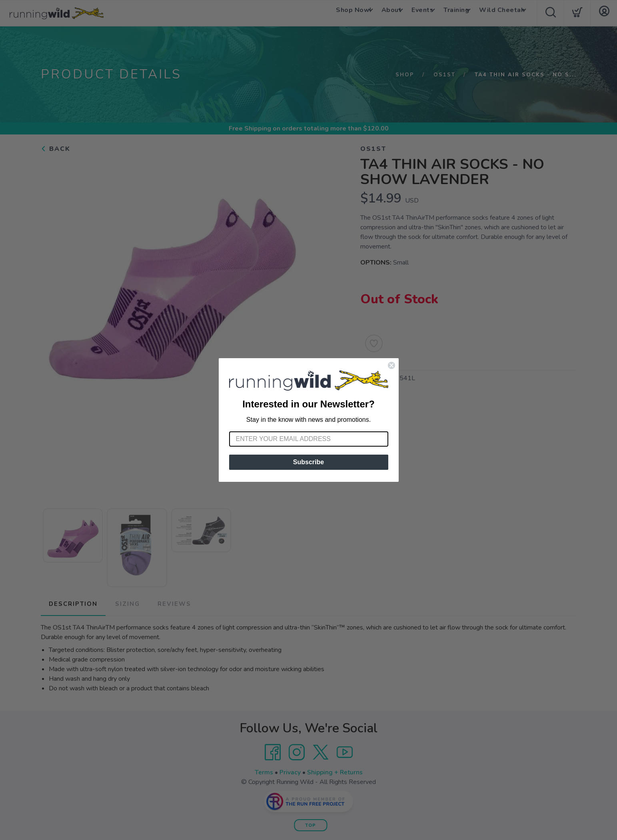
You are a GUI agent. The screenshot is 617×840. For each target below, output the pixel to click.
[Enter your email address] (309, 439)
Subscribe (308, 462)
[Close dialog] (391, 365)
